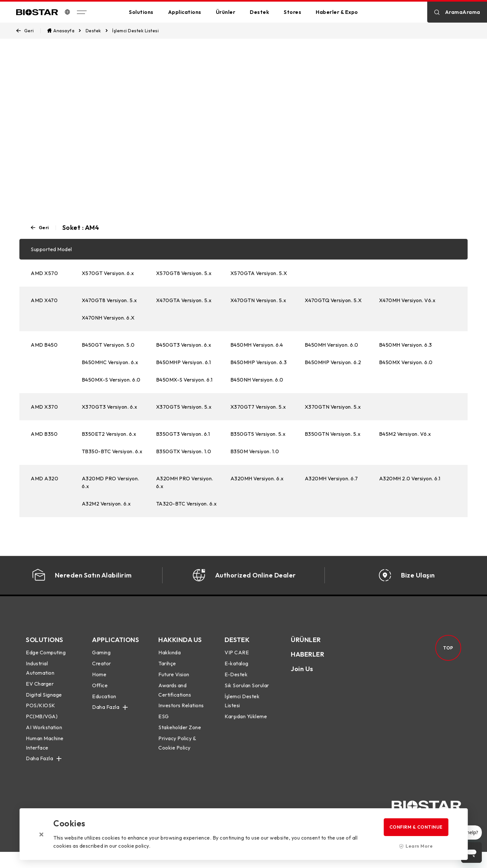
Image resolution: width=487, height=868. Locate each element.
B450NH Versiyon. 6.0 (257, 380)
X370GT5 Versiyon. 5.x (184, 407)
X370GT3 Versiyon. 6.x (110, 407)
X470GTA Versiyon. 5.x (184, 300)
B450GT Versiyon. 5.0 (108, 345)
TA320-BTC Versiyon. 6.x (186, 504)
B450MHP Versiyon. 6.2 (333, 362)
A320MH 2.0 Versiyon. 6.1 (410, 478)
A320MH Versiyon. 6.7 (331, 478)
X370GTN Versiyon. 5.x (333, 407)
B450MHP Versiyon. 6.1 (184, 362)
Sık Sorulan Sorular (247, 695)
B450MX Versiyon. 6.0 (406, 362)
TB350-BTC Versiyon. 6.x (112, 451)
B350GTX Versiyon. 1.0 (184, 451)
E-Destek (236, 684)
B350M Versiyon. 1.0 (255, 451)
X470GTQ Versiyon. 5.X (333, 300)
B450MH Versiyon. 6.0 (332, 345)
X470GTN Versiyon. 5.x (258, 300)
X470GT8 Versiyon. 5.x (109, 300)
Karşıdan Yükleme (246, 726)
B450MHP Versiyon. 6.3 (259, 362)
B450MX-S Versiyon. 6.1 (184, 380)
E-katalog (237, 673)
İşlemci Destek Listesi (242, 710)
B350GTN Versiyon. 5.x (333, 434)
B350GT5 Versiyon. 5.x (258, 434)
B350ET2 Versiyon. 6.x (109, 434)
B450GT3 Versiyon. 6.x (184, 345)
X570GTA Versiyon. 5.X (259, 273)
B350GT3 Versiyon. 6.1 (183, 434)
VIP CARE (237, 662)
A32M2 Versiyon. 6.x (106, 504)
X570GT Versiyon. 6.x (108, 273)
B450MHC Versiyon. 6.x (110, 362)
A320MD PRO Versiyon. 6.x (111, 482)
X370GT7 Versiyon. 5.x (258, 407)
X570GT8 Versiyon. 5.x (184, 273)
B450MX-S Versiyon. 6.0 (111, 380)
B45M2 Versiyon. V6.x (405, 434)
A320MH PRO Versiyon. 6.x (185, 482)
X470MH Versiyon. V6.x (407, 300)
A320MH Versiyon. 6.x (257, 478)
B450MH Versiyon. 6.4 (257, 345)
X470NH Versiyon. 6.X (108, 318)
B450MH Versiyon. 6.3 (406, 345)
